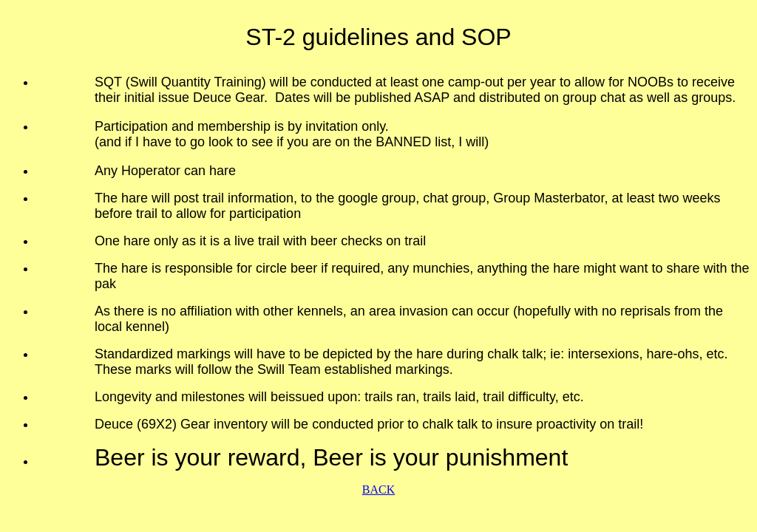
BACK (378, 490)
